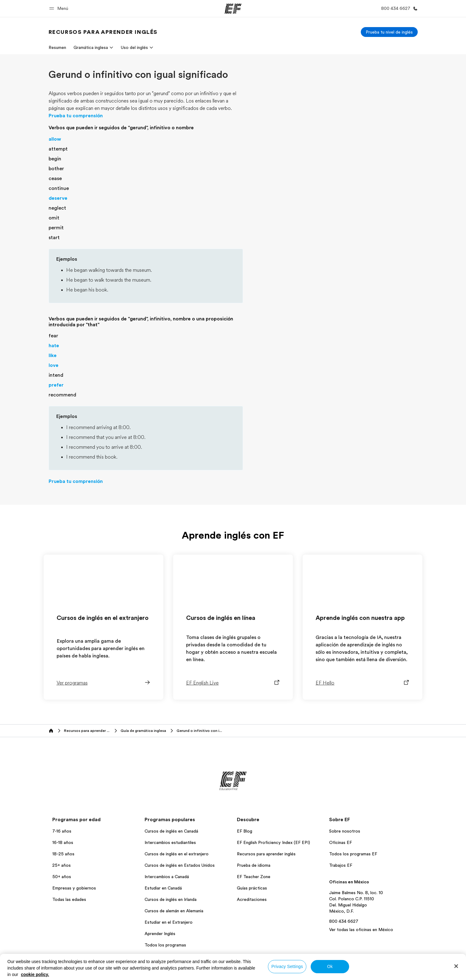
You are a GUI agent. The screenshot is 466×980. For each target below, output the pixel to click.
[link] (103, 32)
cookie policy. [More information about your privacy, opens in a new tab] (35, 974)
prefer (56, 385)
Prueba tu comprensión (76, 116)
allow (55, 139)
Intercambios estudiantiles (170, 842)
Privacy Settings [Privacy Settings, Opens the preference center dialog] (287, 966)
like (53, 355)
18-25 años (63, 854)
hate (54, 346)
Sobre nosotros (345, 831)
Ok (330, 966)
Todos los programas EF (353, 854)
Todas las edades (69, 899)
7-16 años (62, 831)
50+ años (62, 877)
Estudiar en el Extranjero (169, 922)
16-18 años (63, 842)
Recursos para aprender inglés (266, 854)
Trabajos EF (341, 865)
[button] (60, 8)
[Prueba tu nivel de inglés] (389, 32)
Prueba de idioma (254, 865)
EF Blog (245, 831)
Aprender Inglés (160, 934)
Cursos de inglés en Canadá (171, 831)
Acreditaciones (252, 899)
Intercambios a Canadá (167, 877)
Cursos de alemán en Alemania (174, 911)
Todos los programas (165, 945)
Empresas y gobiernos (74, 888)
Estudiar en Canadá (163, 888)
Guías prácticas (252, 888)
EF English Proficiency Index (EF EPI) (273, 842)
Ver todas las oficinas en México (361, 930)
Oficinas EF (341, 842)
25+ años (62, 865)
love (54, 365)
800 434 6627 (344, 921)
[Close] (456, 966)
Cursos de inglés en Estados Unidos (180, 865)
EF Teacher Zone (254, 877)
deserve (58, 198)
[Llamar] (398, 8)
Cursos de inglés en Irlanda (171, 899)
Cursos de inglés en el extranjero (177, 854)
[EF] (233, 9)
